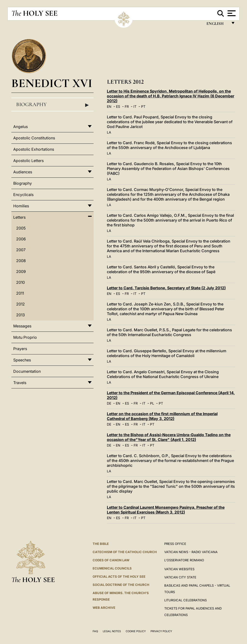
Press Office (175, 544)
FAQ (95, 631)
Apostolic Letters (28, 161)
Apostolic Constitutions (34, 138)
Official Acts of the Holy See (119, 576)
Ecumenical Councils (112, 568)
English (217, 25)
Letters (19, 217)
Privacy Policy (161, 631)
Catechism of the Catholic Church (125, 552)
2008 (21, 261)
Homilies (21, 206)
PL (152, 403)
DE (109, 403)
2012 (21, 304)
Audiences (23, 172)
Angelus (21, 127)
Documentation (27, 371)
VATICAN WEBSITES (179, 569)
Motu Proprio (25, 337)
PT (143, 106)
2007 (21, 250)
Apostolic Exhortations (34, 149)
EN (109, 106)
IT (135, 106)
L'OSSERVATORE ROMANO (184, 560)
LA (109, 132)
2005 (21, 228)
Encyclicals (23, 195)
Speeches (22, 360)
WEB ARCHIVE (104, 608)
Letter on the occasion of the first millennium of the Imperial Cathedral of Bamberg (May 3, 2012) (162, 416)
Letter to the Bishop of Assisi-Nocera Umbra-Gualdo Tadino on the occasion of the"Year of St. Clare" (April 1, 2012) (169, 437)
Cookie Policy (136, 631)
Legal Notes (112, 631)
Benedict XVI (52, 83)
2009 (21, 271)
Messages (22, 326)
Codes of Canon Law (111, 560)
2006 (21, 239)
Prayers (20, 349)
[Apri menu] (231, 13)
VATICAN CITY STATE (180, 577)
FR (127, 106)
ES (118, 106)
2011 (20, 293)
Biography (52, 105)
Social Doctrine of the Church (121, 585)
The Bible (101, 544)
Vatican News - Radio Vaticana (191, 552)
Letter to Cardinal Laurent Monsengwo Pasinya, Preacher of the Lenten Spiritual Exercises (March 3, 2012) (166, 510)
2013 (21, 315)
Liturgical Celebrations (185, 600)
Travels (20, 383)
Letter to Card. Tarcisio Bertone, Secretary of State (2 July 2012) (166, 288)
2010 (21, 282)
